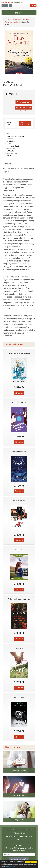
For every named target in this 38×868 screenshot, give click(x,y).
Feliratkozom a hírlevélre (19, 859)
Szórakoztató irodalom (21, 20)
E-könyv (8, 20)
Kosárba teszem (24, 102)
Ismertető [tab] (8, 163)
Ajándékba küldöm (24, 108)
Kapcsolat (29, 836)
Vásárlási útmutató (25, 830)
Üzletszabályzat (19, 833)
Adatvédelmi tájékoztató (14, 836)
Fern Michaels (9, 82)
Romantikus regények (13, 22)
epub (22, 123)
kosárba (19, 393)
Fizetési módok (11, 830)
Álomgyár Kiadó (13, 146)
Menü (19, 13)
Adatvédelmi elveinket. (10, 866)
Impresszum (19, 839)
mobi (28, 123)
